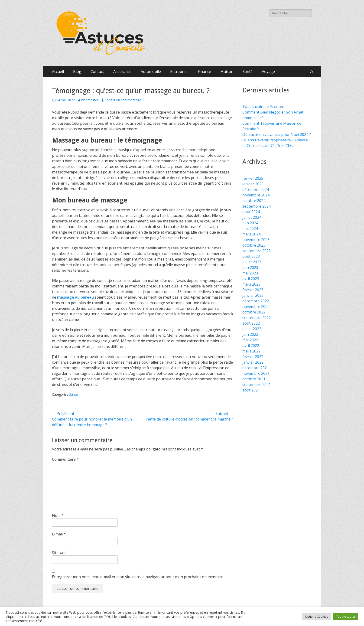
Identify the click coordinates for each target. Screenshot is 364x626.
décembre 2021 (256, 368)
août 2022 (251, 323)
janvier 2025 (253, 184)
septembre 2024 (257, 206)
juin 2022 (250, 334)
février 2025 (253, 178)
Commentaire (65, 459)
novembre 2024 (256, 195)
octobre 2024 (254, 201)
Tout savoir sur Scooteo (263, 107)
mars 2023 (251, 284)
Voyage (268, 72)
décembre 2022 (256, 301)
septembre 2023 (257, 251)
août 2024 (251, 212)
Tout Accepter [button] (346, 616)
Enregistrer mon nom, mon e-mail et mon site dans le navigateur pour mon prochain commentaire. (138, 577)
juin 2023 (250, 267)
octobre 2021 (254, 379)
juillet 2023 (252, 262)
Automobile (151, 72)
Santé (248, 72)
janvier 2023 (253, 295)
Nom (58, 515)
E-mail (59, 534)
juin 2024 (250, 223)
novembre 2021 (256, 373)
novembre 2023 (256, 240)
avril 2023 (251, 279)
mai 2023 (250, 273)
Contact (97, 72)
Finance (204, 72)
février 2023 (253, 290)
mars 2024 (251, 234)
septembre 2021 (257, 385)
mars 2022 (251, 351)
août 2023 (251, 256)
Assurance (122, 72)
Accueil (58, 72)
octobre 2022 (254, 312)
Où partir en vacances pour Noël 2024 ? (277, 134)
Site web (59, 553)
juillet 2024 (252, 217)
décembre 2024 (256, 189)
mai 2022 (250, 340)
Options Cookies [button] (317, 616)
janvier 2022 (253, 362)
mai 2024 (250, 228)
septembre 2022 (257, 318)
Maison (227, 72)
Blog (77, 72)
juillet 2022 (252, 329)
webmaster (90, 100)
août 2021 (251, 390)
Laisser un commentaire (123, 100)
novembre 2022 (256, 306)
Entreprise (179, 72)
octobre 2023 (254, 245)
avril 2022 (251, 346)
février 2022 (253, 357)
